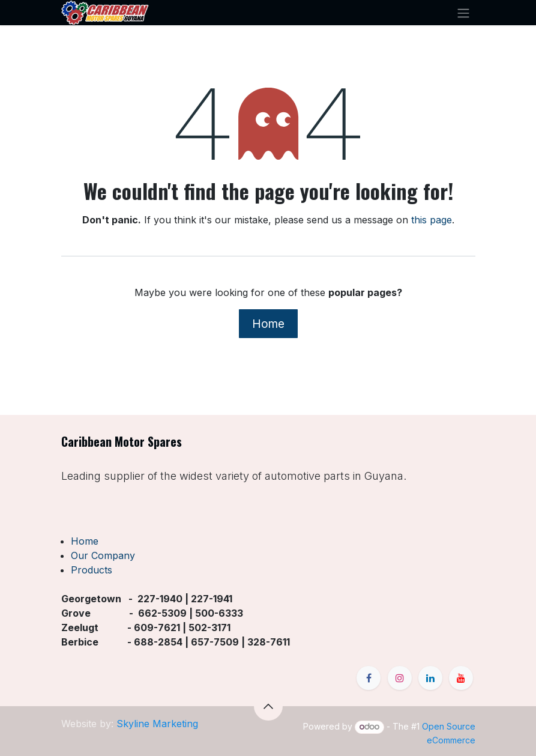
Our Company (103, 555)
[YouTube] (461, 678)
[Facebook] (369, 678)
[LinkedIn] (430, 678)
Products (92, 570)
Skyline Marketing (157, 724)
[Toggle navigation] (463, 13)
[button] (268, 706)
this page (432, 220)
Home (268, 324)
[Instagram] (400, 678)
